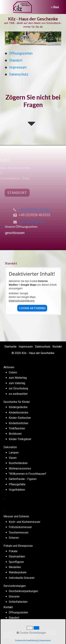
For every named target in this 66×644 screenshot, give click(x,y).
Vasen (13, 458)
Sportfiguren (16, 562)
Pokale (13, 551)
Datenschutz (19, 74)
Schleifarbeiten (18, 602)
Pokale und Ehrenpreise (18, 546)
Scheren (14, 538)
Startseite (10, 347)
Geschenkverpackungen (23, 591)
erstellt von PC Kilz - (17, 633)
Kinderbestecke (19, 413)
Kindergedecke (18, 407)
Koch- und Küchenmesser (25, 522)
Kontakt (57, 347)
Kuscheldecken (18, 463)
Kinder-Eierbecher (20, 418)
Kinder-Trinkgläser (20, 439)
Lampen (14, 453)
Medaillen (15, 567)
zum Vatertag (17, 383)
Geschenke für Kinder (17, 402)
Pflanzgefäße (17, 484)
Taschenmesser (19, 532)
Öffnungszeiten (21, 53)
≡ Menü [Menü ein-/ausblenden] (55, 7)
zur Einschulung (18, 388)
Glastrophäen (17, 556)
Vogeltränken (17, 490)
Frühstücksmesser (20, 527)
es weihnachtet (18, 394)
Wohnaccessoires (20, 468)
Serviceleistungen (15, 586)
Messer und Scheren (16, 516)
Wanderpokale (18, 572)
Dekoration (10, 447)
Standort (16, 60)
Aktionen (9, 367)
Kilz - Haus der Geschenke (33, 19)
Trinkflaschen (17, 428)
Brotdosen (15, 434)
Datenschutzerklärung (22, 301)
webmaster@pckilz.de (21, 637)
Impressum (18, 67)
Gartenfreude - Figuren (23, 479)
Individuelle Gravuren (22, 578)
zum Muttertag (18, 378)
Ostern (13, 372)
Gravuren (14, 597)
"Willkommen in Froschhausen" (28, 474)
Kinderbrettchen (19, 423)
